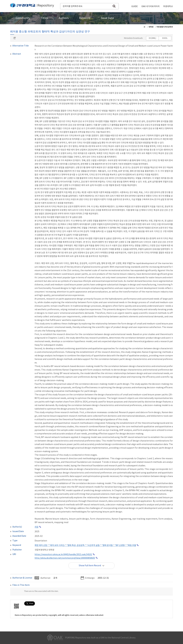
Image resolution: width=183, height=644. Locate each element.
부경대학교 (168, 7)
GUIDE (135, 7)
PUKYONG (32, 6)
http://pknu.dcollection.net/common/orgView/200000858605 (65, 558)
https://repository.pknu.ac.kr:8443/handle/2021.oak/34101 (63, 555)
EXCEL (165, 38)
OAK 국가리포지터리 (150, 7)
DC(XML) (152, 38)
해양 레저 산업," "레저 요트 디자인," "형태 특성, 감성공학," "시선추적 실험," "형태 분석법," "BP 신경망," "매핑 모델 (85, 545)
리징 (37, 527)
